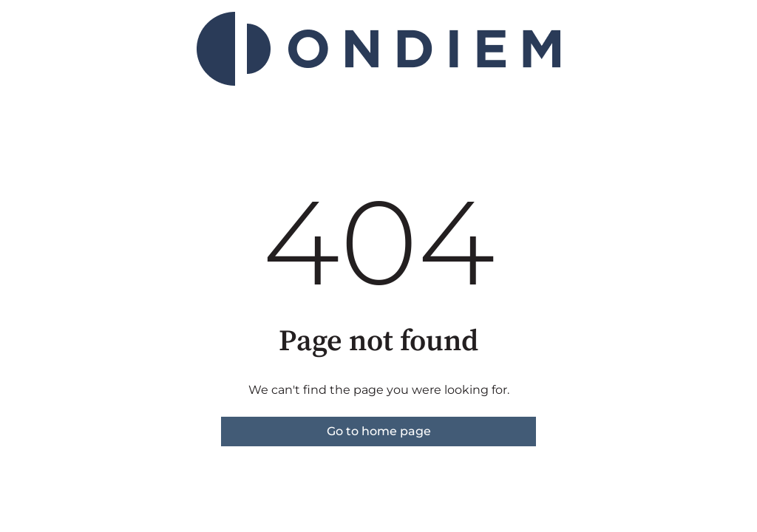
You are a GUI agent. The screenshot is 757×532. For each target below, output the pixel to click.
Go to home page (379, 431)
